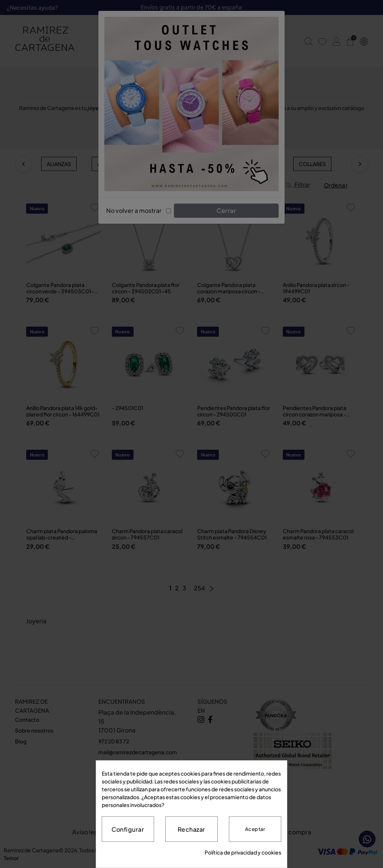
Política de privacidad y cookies (243, 852)
